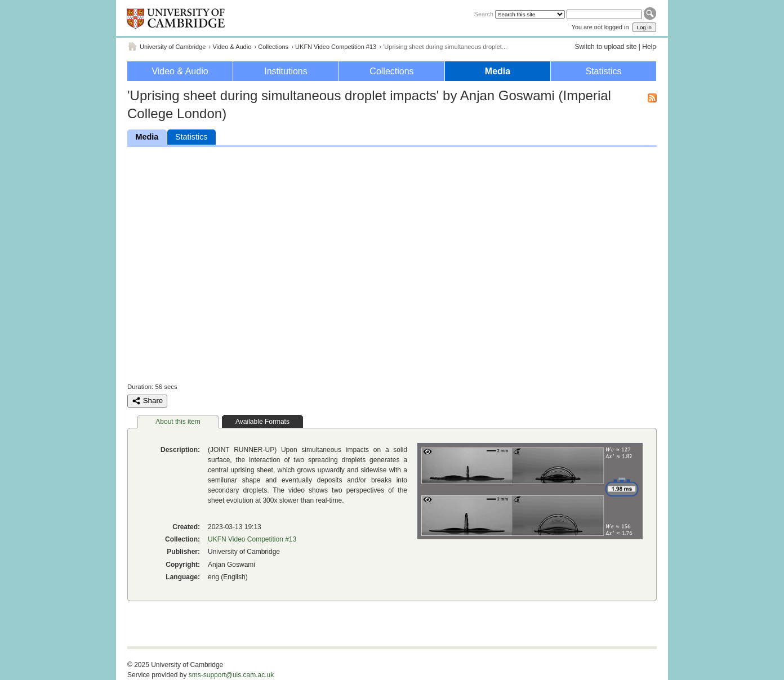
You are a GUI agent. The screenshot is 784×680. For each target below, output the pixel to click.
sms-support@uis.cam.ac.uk (231, 675)
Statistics (603, 71)
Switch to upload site (605, 47)
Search (484, 14)
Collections (273, 47)
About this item (178, 422)
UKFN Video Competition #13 (336, 47)
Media (498, 71)
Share (147, 401)
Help (649, 47)
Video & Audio (232, 47)
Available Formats (262, 422)
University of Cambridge (173, 47)
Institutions (286, 71)
